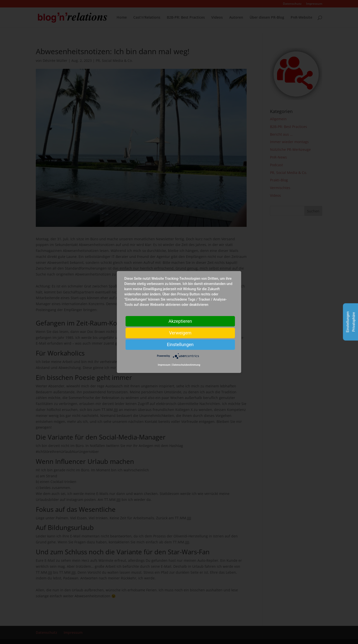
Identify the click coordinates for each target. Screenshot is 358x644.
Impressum (164, 365)
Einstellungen (180, 344)
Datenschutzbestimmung (186, 365)
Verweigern (180, 333)
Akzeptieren (180, 321)
